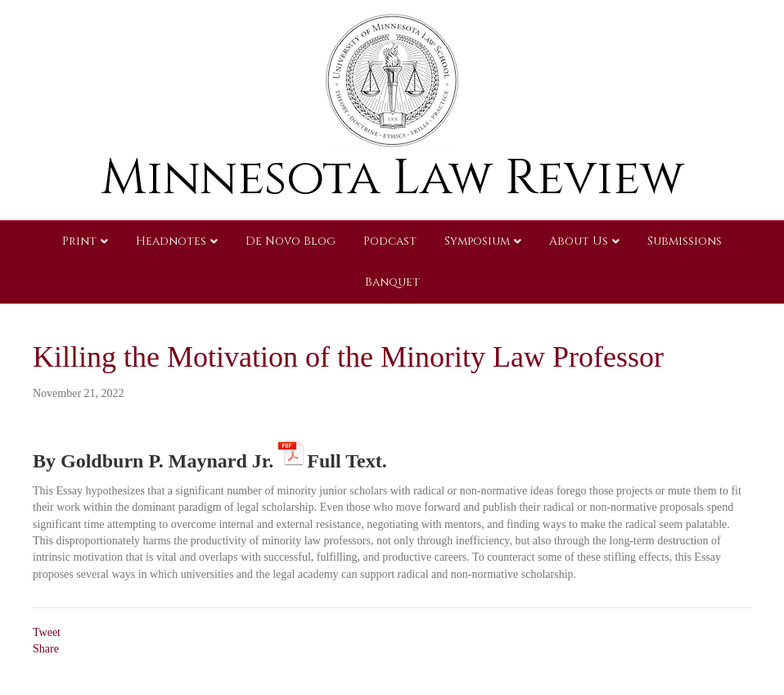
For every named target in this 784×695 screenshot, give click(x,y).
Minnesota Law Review (392, 178)
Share (46, 649)
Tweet (47, 632)
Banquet (392, 282)
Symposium (477, 241)
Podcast (390, 241)
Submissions (685, 241)
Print (79, 241)
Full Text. (347, 458)
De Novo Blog (291, 241)
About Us (579, 241)
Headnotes (171, 241)
